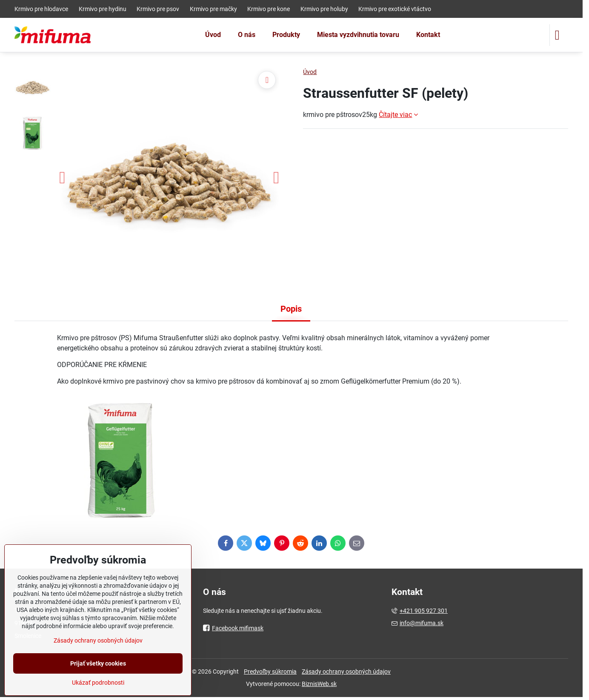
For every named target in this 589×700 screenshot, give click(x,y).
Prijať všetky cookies (98, 663)
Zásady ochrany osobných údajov (346, 672)
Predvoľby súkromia (270, 672)
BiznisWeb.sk (319, 684)
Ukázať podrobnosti (98, 683)
